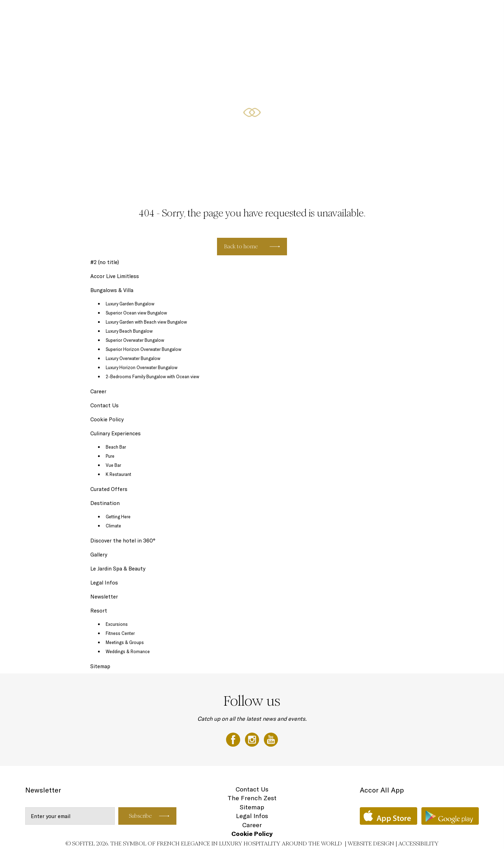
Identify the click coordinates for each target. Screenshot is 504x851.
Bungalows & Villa (270, 13)
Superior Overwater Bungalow (135, 340)
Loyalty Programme (428, 13)
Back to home (241, 246)
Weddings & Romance (128, 651)
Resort (99, 611)
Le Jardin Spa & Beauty (118, 569)
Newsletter (104, 597)
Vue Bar (113, 465)
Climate (113, 526)
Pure (110, 456)
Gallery (391, 13)
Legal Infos (104, 583)
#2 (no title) (105, 262)
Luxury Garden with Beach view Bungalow (146, 322)
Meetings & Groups (125, 642)
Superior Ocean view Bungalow (136, 313)
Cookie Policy (107, 419)
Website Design (371, 843)
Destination (364, 13)
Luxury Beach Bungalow (129, 331)
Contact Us (104, 405)
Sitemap (100, 666)
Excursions (117, 624)
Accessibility (418, 843)
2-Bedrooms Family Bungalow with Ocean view (152, 376)
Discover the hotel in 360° (123, 541)
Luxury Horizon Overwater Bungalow (142, 367)
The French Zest (252, 798)
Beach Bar (116, 447)
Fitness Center (120, 633)
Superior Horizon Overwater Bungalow (143, 349)
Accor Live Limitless (115, 276)
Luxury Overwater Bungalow (133, 358)
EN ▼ (463, 13)
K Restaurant (118, 474)
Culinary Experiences (320, 13)
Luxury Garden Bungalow (130, 304)
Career (98, 391)
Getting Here (118, 517)
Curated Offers (109, 489)
